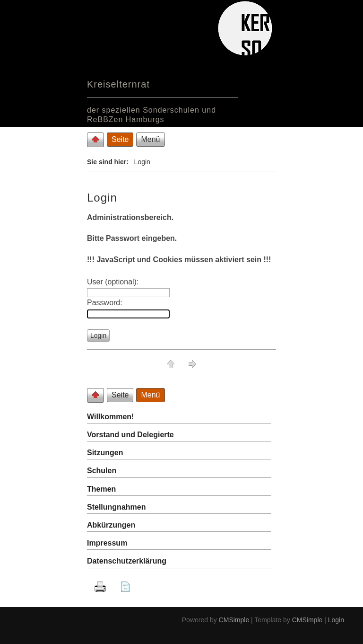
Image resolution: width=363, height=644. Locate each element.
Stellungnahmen (116, 507)
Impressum (107, 543)
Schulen (102, 471)
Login (336, 620)
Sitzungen (105, 453)
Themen (101, 489)
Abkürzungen (111, 525)
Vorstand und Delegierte (130, 435)
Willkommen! (110, 417)
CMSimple (234, 620)
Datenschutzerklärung (127, 561)
